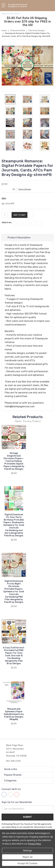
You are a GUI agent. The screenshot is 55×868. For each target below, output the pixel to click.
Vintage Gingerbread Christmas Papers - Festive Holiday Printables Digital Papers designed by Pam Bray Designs (14, 461)
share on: (7, 222)
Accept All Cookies (28, 863)
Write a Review (25, 189)
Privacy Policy (34, 844)
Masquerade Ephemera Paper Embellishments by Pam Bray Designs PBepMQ (14, 714)
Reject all (27, 857)
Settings (27, 850)
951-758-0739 (13, 761)
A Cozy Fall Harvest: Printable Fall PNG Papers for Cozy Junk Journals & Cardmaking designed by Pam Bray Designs (14, 656)
